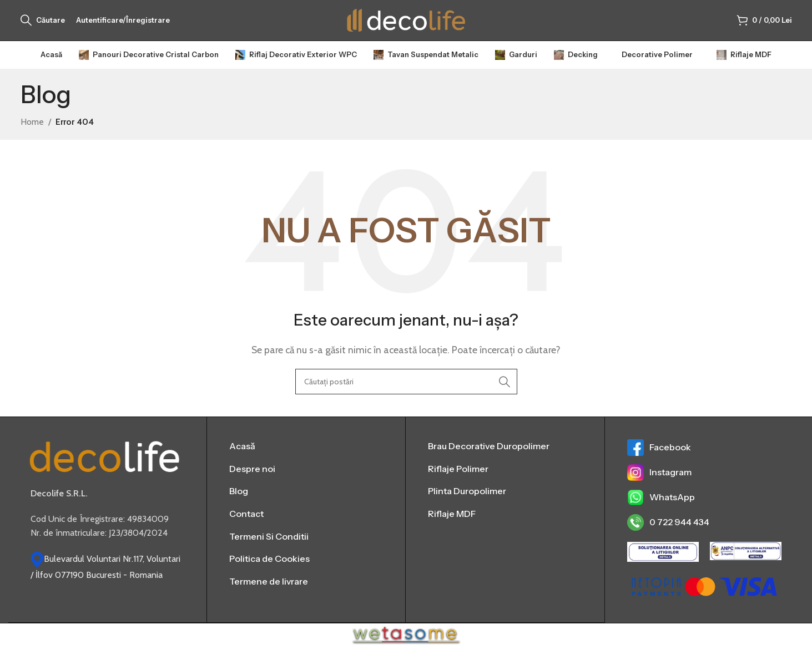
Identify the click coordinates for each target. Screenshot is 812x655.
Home (32, 131)
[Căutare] (43, 25)
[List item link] (306, 456)
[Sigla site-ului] (406, 24)
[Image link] (105, 466)
